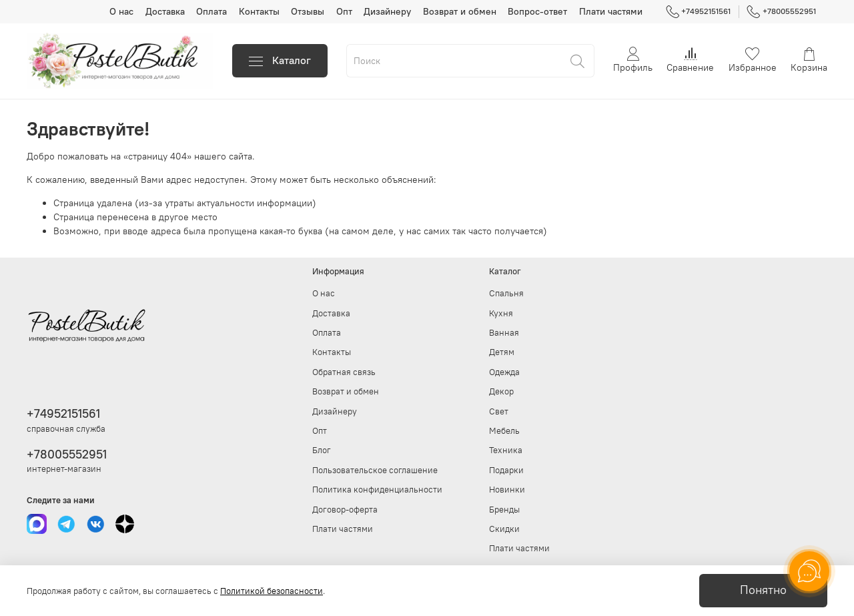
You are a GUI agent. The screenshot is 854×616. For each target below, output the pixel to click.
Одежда (504, 372)
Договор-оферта (345, 510)
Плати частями (611, 11)
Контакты (259, 11)
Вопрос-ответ (537, 11)
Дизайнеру (387, 11)
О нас (121, 11)
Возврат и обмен (460, 11)
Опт (344, 11)
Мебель (504, 431)
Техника (506, 450)
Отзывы (308, 11)
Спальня (506, 293)
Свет (499, 411)
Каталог (280, 60)
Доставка (165, 11)
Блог (322, 450)
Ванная (504, 333)
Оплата (211, 11)
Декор (501, 391)
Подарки (506, 470)
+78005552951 (781, 11)
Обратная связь (344, 372)
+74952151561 (699, 11)
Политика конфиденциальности (377, 490)
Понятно (763, 590)
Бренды (504, 510)
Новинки (507, 490)
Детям (502, 352)
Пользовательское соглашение (375, 470)
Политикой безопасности (272, 591)
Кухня (501, 313)
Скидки (504, 529)
